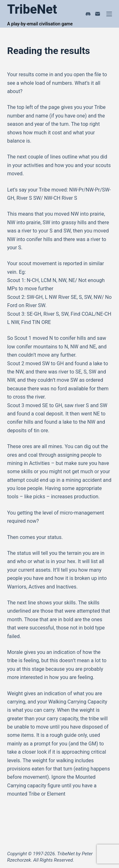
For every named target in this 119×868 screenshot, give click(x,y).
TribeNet (32, 9)
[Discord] (88, 14)
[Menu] (109, 14)
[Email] (98, 14)
